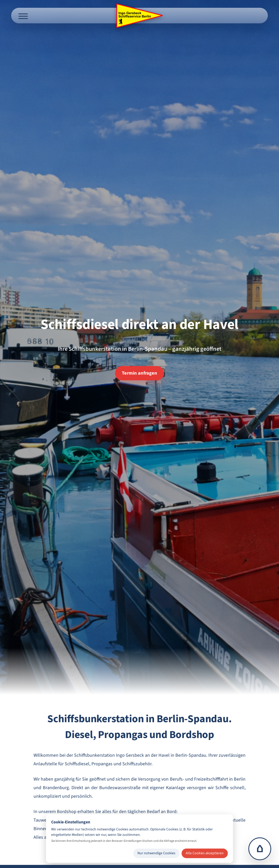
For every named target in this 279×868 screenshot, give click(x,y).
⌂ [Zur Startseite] (260, 849)
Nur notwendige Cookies (156, 853)
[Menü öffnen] (23, 16)
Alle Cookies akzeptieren (205, 853)
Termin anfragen (139, 373)
